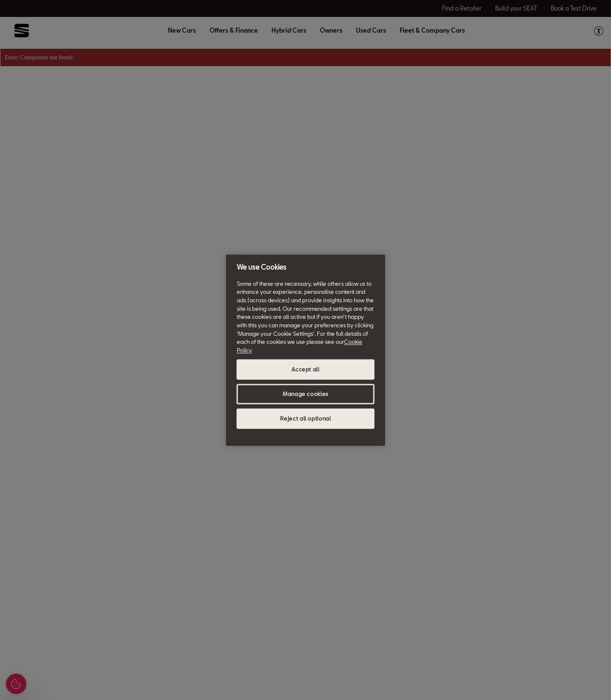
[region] (306, 350)
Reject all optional (305, 418)
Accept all (305, 369)
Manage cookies (305, 394)
